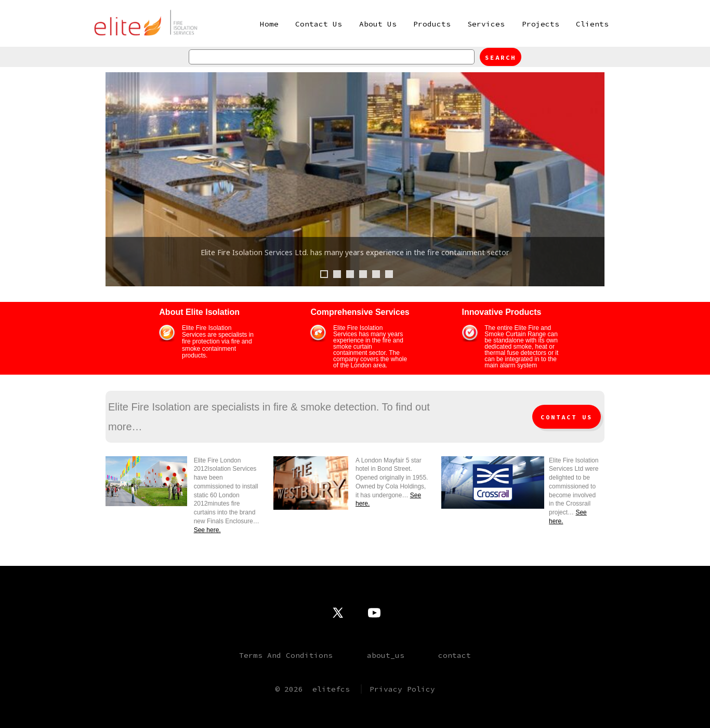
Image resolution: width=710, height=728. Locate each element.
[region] (355, 190)
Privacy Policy (402, 689)
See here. (207, 530)
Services (486, 24)
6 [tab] (389, 274)
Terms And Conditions (286, 655)
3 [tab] (350, 274)
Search (501, 57)
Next (591, 179)
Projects (541, 24)
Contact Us (319, 24)
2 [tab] (337, 274)
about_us (386, 655)
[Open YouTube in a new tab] (374, 613)
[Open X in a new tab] (338, 613)
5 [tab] (376, 274)
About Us (378, 24)
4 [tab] (363, 274)
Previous (119, 179)
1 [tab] (324, 274)
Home (269, 24)
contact (455, 655)
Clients (592, 24)
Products (432, 24)
